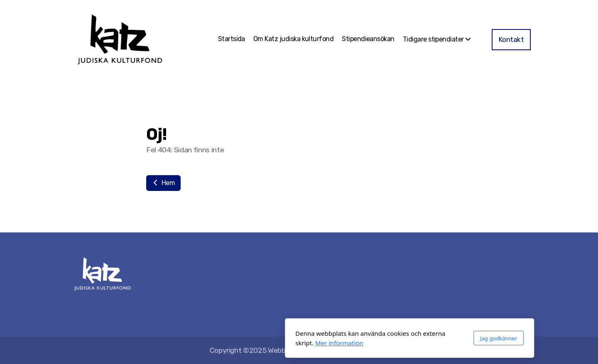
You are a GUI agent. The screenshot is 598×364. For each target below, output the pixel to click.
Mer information (229, 343)
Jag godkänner (388, 338)
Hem (163, 183)
